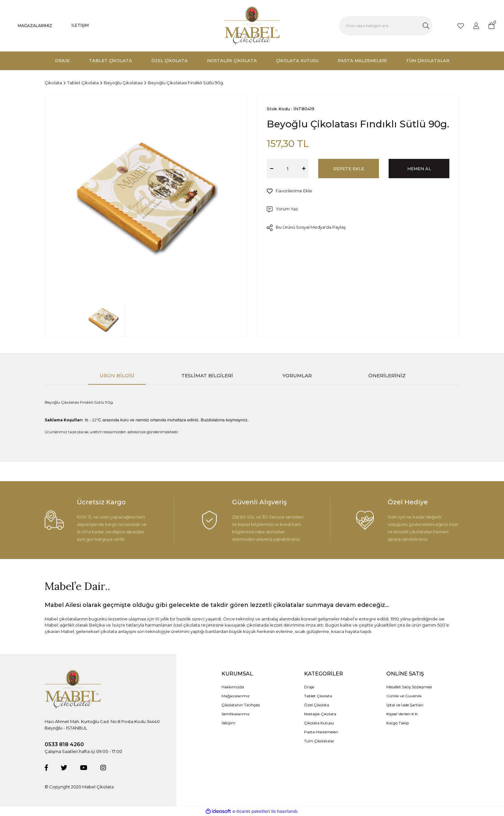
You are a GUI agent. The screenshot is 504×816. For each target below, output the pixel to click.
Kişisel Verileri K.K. (402, 714)
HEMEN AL (419, 169)
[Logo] (252, 26)
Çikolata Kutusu (319, 723)
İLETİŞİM (80, 25)
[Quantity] (288, 169)
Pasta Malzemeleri (321, 732)
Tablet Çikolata (318, 696)
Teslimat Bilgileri (207, 376)
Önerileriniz (387, 376)
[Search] (386, 26)
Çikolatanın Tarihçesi (241, 705)
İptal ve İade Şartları (405, 705)
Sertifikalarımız (236, 714)
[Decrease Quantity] (272, 169)
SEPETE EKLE (349, 169)
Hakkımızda (233, 687)
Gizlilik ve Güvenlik (404, 696)
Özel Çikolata (317, 705)
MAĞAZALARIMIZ (35, 26)
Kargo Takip (398, 723)
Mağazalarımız (236, 696)
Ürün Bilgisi (117, 376)
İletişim (228, 723)
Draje (309, 687)
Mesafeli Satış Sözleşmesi (409, 687)
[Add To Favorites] (289, 191)
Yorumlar (297, 376)
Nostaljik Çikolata (320, 714)
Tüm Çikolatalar (319, 741)
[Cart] (491, 26)
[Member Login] (476, 26)
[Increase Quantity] (304, 169)
